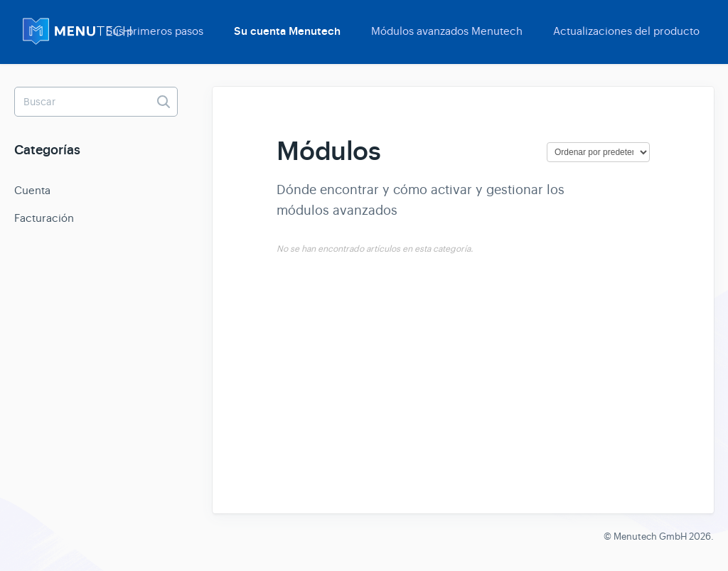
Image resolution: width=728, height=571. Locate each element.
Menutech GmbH (650, 537)
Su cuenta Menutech (287, 31)
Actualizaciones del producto (626, 31)
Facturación (44, 218)
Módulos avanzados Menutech (447, 31)
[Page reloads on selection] (598, 152)
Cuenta (32, 190)
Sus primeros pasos (155, 31)
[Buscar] (96, 102)
